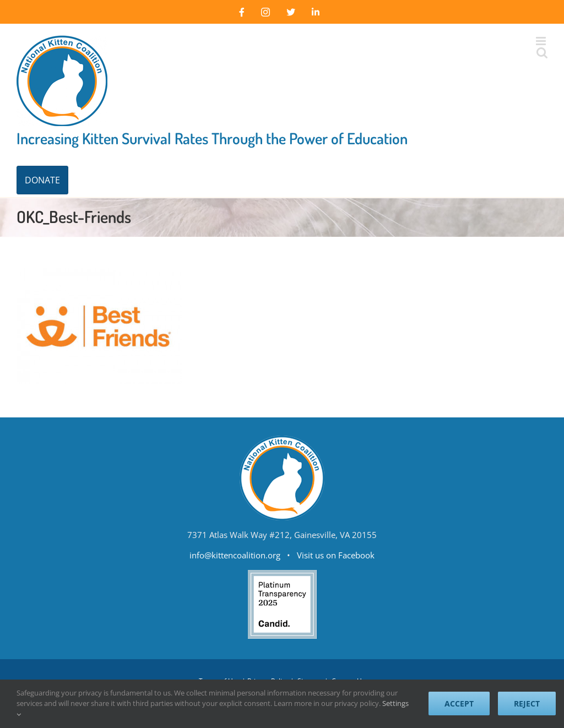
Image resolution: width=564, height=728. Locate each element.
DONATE (42, 180)
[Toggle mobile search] (542, 53)
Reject (527, 703)
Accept (459, 703)
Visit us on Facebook (336, 555)
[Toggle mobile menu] (542, 41)
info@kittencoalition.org (235, 555)
